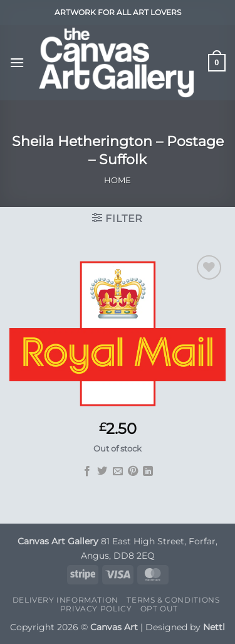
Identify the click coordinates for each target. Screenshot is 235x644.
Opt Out (159, 609)
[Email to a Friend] (117, 472)
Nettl (214, 627)
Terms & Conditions (173, 600)
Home (118, 180)
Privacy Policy (96, 609)
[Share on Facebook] (86, 472)
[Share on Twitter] (102, 472)
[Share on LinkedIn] (148, 472)
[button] (17, 62)
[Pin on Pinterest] (133, 472)
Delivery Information (65, 600)
